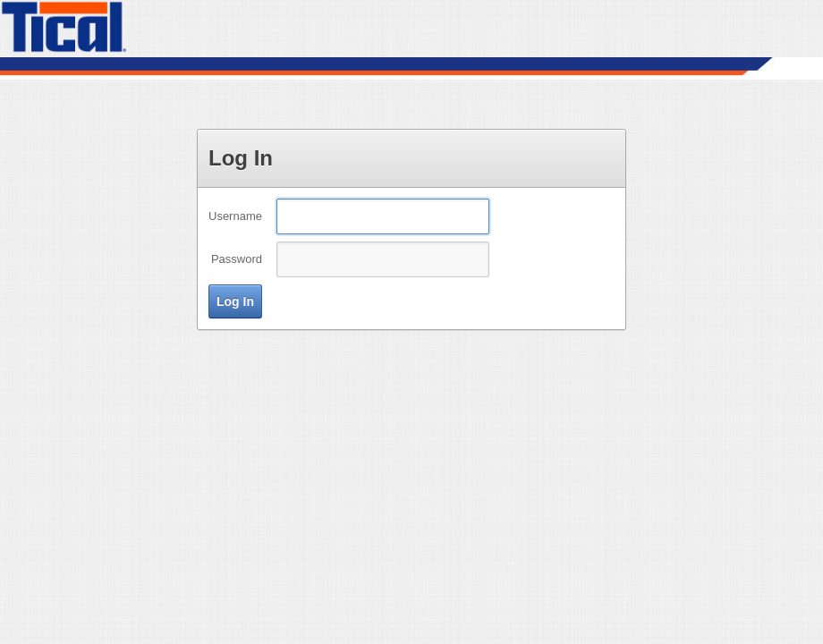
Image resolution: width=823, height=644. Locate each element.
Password (237, 259)
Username (235, 216)
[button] (235, 301)
